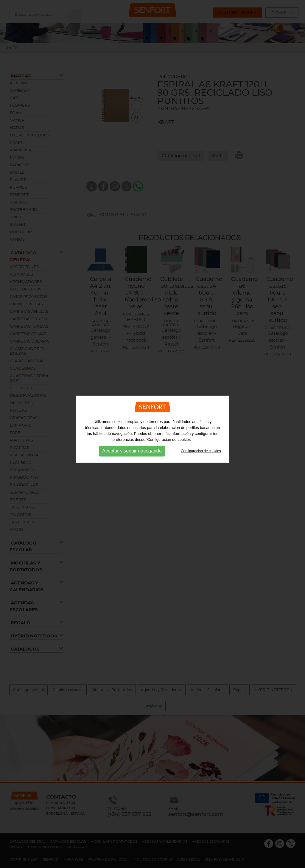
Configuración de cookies (201, 440)
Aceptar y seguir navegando (132, 440)
